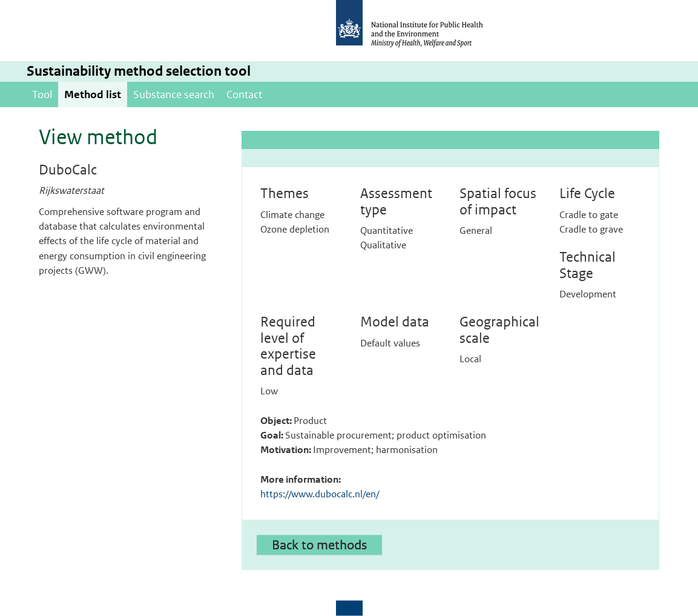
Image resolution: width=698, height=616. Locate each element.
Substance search (174, 94)
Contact (244, 94)
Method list (93, 94)
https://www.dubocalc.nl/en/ (320, 494)
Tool (42, 94)
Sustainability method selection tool (139, 71)
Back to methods (319, 545)
